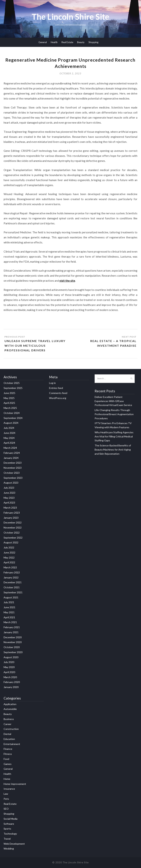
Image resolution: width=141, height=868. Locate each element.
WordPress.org (58, 398)
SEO (6, 809)
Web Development (14, 844)
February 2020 (12, 682)
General (43, 42)
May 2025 (9, 398)
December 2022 (13, 522)
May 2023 (9, 498)
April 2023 (9, 503)
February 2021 (12, 627)
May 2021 (9, 612)
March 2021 (10, 622)
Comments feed (58, 393)
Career (7, 724)
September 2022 (13, 538)
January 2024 (11, 458)
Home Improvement (15, 784)
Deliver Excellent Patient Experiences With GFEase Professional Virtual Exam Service (113, 401)
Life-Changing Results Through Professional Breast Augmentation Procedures (114, 414)
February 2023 (12, 513)
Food (6, 759)
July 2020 (9, 662)
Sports (7, 829)
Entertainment (12, 744)
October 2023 (12, 473)
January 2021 (11, 632)
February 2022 (12, 572)
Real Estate (67, 42)
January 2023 (11, 518)
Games (8, 764)
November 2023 (13, 468)
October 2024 (12, 413)
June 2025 (9, 393)
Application (10, 704)
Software (9, 824)
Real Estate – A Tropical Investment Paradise (113, 343)
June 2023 (9, 493)
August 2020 (11, 657)
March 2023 (10, 508)
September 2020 (13, 652)
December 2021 (13, 582)
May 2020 (9, 667)
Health (54, 42)
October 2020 (12, 647)
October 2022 (12, 533)
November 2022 (13, 528)
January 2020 (11, 687)
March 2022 (10, 567)
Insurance (9, 789)
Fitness (8, 754)
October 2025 (12, 383)
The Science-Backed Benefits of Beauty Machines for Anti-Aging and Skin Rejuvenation (113, 450)
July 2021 (9, 602)
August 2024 (11, 423)
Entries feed (56, 388)
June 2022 (9, 552)
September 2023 (13, 478)
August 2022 (11, 542)
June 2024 (9, 433)
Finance (8, 749)
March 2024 (10, 448)
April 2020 (9, 672)
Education (9, 739)
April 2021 (9, 617)
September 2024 (13, 418)
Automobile (10, 709)
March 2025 (10, 408)
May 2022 (9, 557)
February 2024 (12, 453)
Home (7, 779)
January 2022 (11, 577)
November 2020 (13, 642)
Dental (7, 734)
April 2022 (9, 562)
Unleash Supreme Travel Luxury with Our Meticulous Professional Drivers (35, 346)
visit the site (67, 281)
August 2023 (11, 483)
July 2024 (9, 428)
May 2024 (9, 438)
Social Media (11, 819)
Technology (10, 834)
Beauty (81, 42)
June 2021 (9, 607)
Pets (6, 799)
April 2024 (9, 443)
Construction (11, 729)
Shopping (93, 42)
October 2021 (12, 587)
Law (6, 794)
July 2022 (9, 547)
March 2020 (10, 677)
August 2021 (11, 597)
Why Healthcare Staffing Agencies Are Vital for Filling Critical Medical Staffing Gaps (114, 436)
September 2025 (13, 388)
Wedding (9, 849)
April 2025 (9, 403)
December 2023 (13, 463)
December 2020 (13, 637)
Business (9, 719)
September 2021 (13, 592)
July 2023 (9, 488)
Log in (52, 383)
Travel (7, 839)
